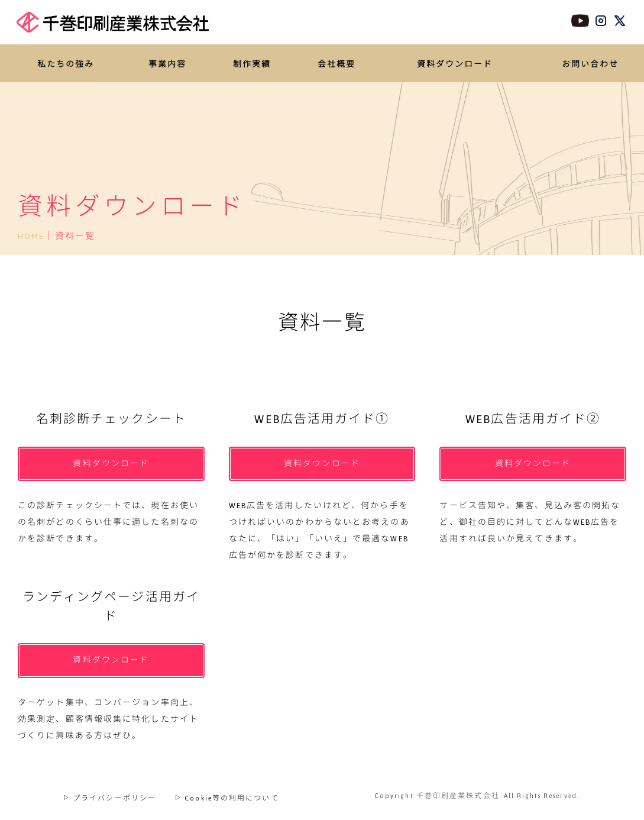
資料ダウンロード (455, 64)
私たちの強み (66, 64)
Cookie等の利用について (227, 794)
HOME (31, 236)
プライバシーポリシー (109, 794)
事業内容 (167, 64)
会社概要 (336, 64)
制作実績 (252, 64)
